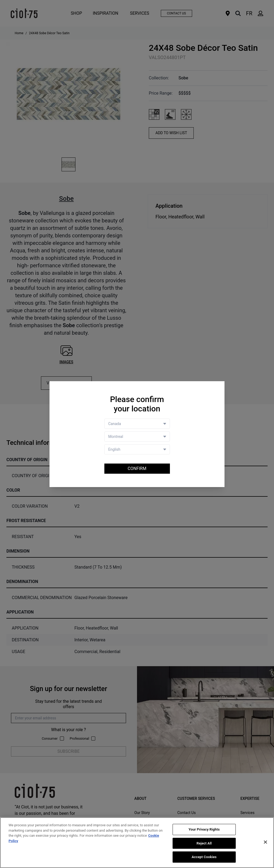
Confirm (137, 468)
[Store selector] (137, 437)
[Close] (265, 842)
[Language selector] (137, 449)
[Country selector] (137, 424)
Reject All (204, 843)
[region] (137, 843)
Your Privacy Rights (204, 829)
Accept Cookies (204, 857)
